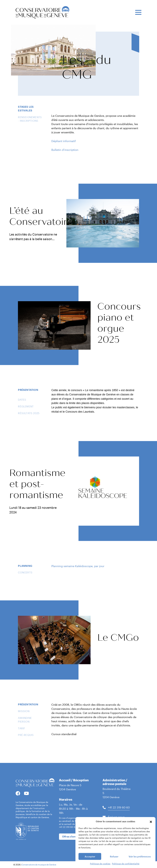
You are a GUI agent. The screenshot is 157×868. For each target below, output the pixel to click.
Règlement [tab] (26, 406)
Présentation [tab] (28, 390)
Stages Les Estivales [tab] (26, 108)
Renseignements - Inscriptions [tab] (30, 119)
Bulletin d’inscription (65, 150)
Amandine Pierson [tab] (25, 720)
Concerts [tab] (25, 572)
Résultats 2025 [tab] (29, 413)
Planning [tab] (25, 566)
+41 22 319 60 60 (119, 807)
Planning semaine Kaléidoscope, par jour (78, 566)
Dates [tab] (22, 400)
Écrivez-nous (116, 817)
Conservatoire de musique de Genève (39, 865)
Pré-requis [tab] (26, 735)
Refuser (114, 864)
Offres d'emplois (72, 836)
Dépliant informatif (64, 141)
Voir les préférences (140, 864)
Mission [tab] (24, 711)
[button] (151, 829)
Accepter (90, 864)
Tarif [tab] (21, 728)
